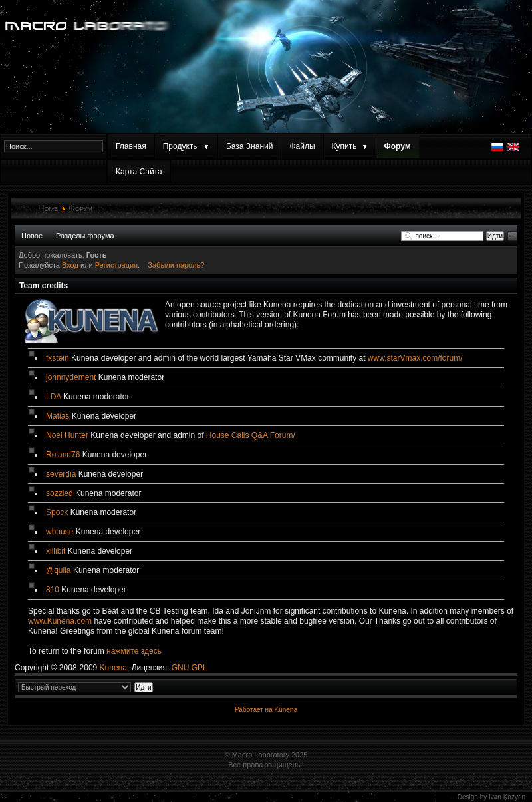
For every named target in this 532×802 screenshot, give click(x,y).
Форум (398, 146)
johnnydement (71, 377)
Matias (58, 416)
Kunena (113, 668)
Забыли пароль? (176, 265)
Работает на (254, 710)
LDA (54, 397)
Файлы (302, 146)
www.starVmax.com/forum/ (415, 358)
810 (53, 590)
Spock (57, 512)
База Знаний (250, 146)
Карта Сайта (139, 172)
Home (48, 208)
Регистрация (116, 265)
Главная (131, 146)
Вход (71, 265)
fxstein (58, 358)
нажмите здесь (134, 651)
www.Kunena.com (60, 621)
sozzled (60, 493)
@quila (59, 570)
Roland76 (63, 455)
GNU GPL (190, 668)
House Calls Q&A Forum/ (251, 435)
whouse (60, 532)
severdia (61, 474)
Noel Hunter (67, 435)
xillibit (56, 551)
